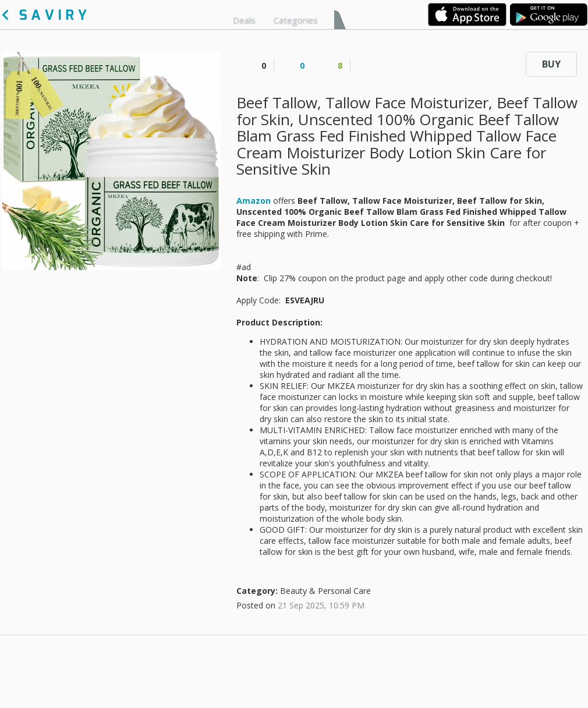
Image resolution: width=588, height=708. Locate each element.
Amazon (254, 201)
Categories (296, 20)
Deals (244, 20)
